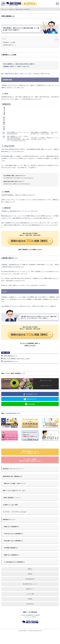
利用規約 (30, 574)
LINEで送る (30, 404)
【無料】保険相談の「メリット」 (12, 498)
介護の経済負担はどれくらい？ (11, 361)
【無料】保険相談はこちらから (30, 452)
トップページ (5, 9)
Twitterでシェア (30, 399)
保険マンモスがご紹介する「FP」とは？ (14, 491)
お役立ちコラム (12, 9)
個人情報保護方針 (30, 579)
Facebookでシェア (30, 394)
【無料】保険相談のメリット (10, 356)
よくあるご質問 (30, 594)
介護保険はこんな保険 (9, 42)
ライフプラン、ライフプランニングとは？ (15, 512)
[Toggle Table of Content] (56, 39)
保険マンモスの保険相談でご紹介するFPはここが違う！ (17, 359)
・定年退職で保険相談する (10, 548)
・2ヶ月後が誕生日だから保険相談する (14, 562)
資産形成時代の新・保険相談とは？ (13, 476)
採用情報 (30, 599)
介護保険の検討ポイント (9, 45)
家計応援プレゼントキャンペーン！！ (13, 469)
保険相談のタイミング (9, 520)
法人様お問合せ (30, 604)
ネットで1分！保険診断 (30, 460)
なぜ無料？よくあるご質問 (10, 505)
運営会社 (30, 569)
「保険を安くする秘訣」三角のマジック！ (15, 483)
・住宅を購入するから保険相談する (13, 541)
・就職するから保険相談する (11, 555)
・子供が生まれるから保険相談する (13, 534)
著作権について (30, 589)
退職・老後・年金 (19, 9)
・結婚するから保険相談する (11, 527)
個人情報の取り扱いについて (30, 584)
